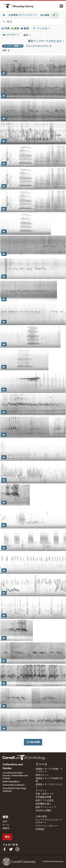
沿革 (5, 822)
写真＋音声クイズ (45, 794)
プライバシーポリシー (47, 826)
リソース (41, 764)
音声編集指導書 (43, 797)
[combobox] (36, 22)
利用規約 (40, 829)
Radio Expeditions (11, 782)
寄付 (7, 837)
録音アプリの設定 (45, 800)
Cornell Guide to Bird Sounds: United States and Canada (15, 776)
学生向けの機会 (43, 811)
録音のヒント (42, 775)
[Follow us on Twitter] (11, 849)
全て (55, 15)
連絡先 (6, 828)
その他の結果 (33, 742)
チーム (6, 825)
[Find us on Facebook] (5, 849)
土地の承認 (41, 816)
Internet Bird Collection (14, 785)
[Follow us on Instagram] (17, 849)
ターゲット (41, 791)
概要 (5, 817)
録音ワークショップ (46, 807)
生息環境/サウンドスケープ (23, 15)
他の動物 (45, 15)
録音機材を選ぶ (43, 804)
